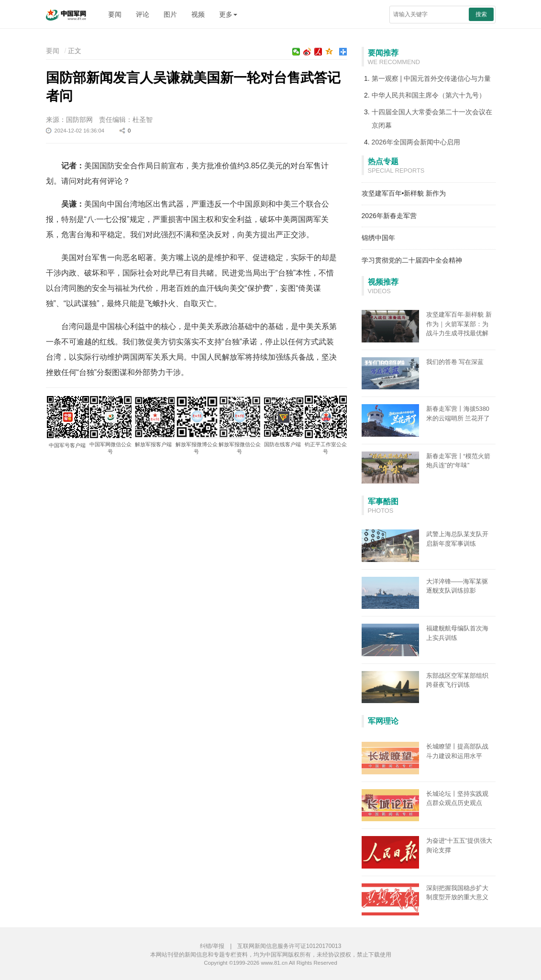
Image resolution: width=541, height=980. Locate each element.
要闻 (115, 14)
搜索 (481, 14)
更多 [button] (228, 14)
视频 (198, 14)
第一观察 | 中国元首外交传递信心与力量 (431, 78)
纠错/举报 (212, 946)
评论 (143, 14)
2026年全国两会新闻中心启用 (416, 142)
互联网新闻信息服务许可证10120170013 (289, 946)
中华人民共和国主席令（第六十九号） (429, 95)
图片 (170, 14)
